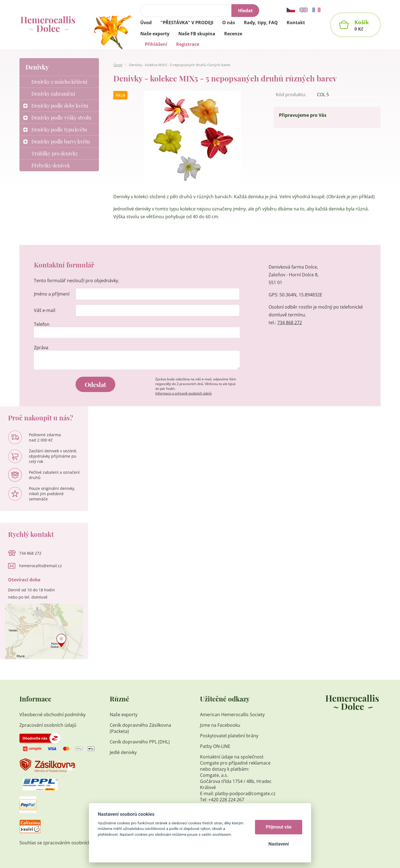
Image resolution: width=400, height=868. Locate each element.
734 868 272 (290, 323)
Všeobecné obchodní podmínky (52, 715)
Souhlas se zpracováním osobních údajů (62, 843)
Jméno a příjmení (52, 294)
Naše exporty (124, 715)
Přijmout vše (279, 827)
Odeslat (95, 385)
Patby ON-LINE (215, 746)
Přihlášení (156, 44)
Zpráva (41, 348)
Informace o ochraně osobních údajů (183, 393)
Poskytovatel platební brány (229, 736)
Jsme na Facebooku (220, 725)
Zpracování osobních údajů (48, 725)
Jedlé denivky (123, 752)
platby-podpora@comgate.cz (245, 793)
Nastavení (278, 844)
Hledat (245, 11)
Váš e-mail (45, 310)
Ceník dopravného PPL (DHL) (140, 742)
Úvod (118, 65)
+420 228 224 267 (226, 800)
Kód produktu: (291, 95)
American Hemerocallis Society (233, 715)
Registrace (188, 44)
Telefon (42, 324)
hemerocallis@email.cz (41, 566)
